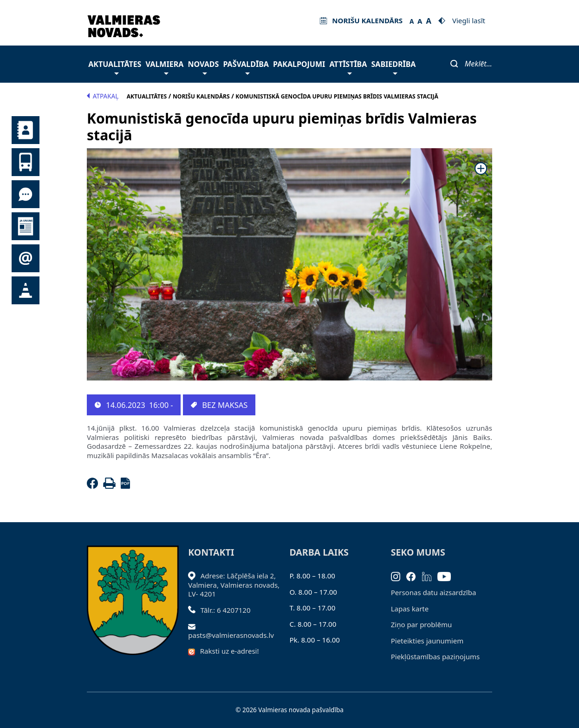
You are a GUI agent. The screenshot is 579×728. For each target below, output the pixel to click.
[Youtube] (447, 576)
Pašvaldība (246, 67)
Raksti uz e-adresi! (230, 651)
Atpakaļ (103, 96)
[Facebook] (94, 486)
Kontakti (26, 130)
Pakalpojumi (299, 64)
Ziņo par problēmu (421, 624)
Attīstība (348, 67)
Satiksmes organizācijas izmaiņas (26, 290)
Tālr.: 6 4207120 (226, 610)
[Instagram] (399, 576)
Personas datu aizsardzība (434, 592)
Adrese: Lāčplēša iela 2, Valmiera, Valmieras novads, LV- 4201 (234, 585)
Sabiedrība (394, 67)
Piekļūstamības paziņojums (435, 656)
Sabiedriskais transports (26, 162)
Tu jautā (26, 194)
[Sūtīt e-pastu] (194, 626)
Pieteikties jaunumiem (26, 258)
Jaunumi (26, 226)
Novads (203, 67)
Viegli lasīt (469, 20)
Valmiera (165, 67)
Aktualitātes (115, 67)
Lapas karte (410, 609)
